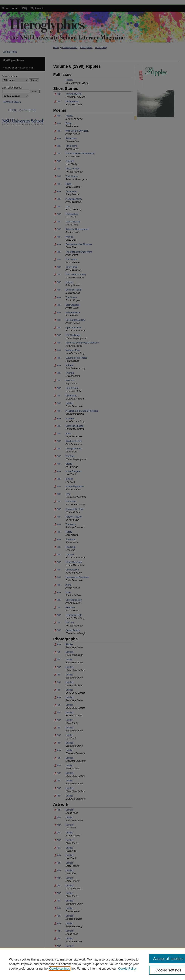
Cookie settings (60, 969)
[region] (92, 964)
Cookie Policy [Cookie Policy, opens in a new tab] (127, 969)
